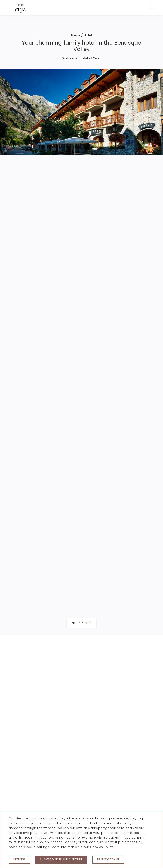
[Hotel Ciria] (20, 8)
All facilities (82, 623)
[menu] (150, 7)
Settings (19, 859)
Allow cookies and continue (61, 859)
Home (76, 35)
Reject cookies (108, 859)
